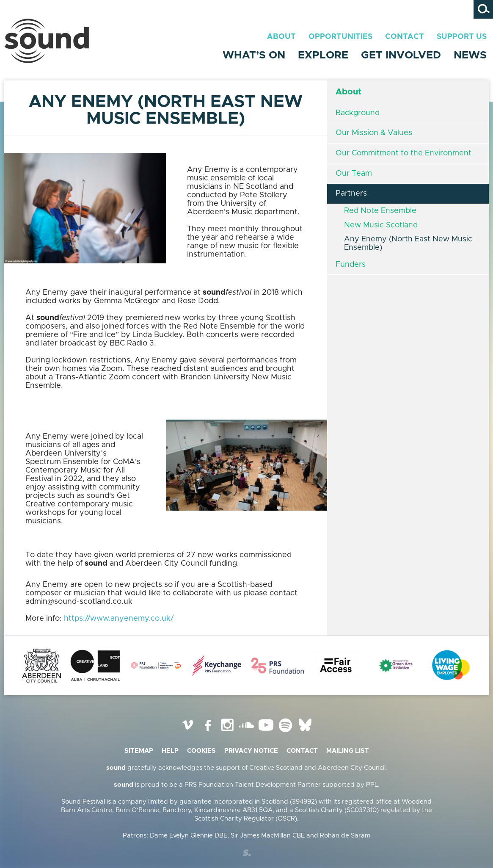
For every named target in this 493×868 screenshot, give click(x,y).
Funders (351, 265)
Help (170, 751)
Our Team (354, 174)
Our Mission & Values (374, 133)
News (470, 55)
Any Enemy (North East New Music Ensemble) (408, 243)
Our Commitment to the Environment (403, 153)
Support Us (462, 37)
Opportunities (340, 37)
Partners (351, 194)
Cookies (201, 751)
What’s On (254, 55)
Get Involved (401, 55)
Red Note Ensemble (380, 211)
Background (358, 113)
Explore (323, 55)
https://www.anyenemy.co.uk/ (119, 619)
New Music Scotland (381, 225)
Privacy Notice (251, 751)
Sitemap (139, 751)
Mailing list (348, 751)
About (281, 37)
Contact (405, 37)
